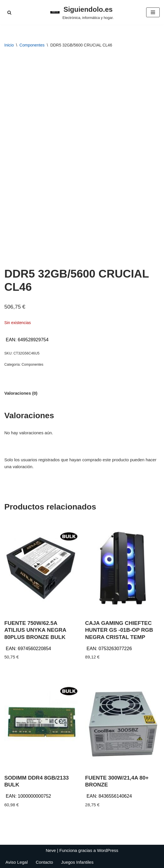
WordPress (108, 850)
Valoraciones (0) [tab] (21, 393)
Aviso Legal (17, 862)
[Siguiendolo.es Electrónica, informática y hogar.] (82, 12)
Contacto (44, 862)
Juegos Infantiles (77, 862)
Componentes (32, 45)
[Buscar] (9, 12)
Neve (51, 850)
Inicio (9, 45)
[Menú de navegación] (153, 12)
